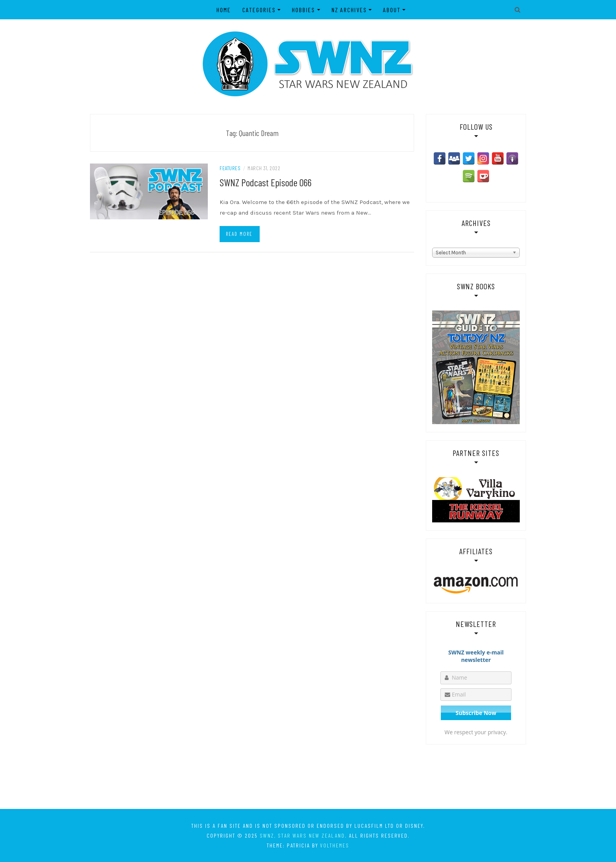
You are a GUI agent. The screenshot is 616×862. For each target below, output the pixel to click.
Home (224, 10)
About (392, 10)
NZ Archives (349, 10)
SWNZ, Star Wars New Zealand (302, 835)
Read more (239, 234)
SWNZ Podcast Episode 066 (266, 182)
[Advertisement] (308, 776)
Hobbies (303, 10)
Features (230, 168)
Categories (259, 10)
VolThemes (335, 845)
